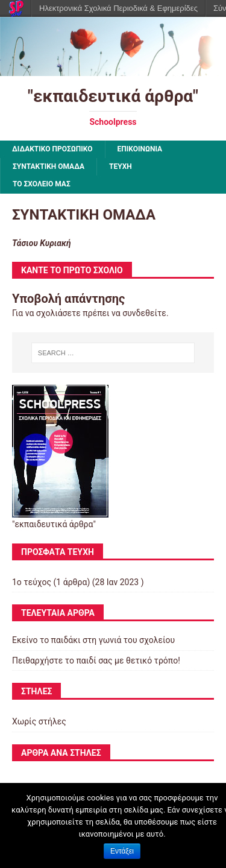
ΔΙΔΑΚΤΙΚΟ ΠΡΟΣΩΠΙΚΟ (52, 149)
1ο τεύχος (32, 582)
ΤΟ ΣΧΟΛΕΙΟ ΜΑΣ (42, 184)
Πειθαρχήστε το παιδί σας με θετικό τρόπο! (96, 661)
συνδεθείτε (144, 313)
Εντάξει (122, 851)
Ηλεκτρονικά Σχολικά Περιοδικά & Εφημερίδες (118, 8)
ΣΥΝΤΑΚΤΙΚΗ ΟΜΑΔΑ (49, 166)
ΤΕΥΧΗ (121, 166)
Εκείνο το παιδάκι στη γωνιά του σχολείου (93, 640)
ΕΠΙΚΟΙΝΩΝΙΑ (140, 149)
